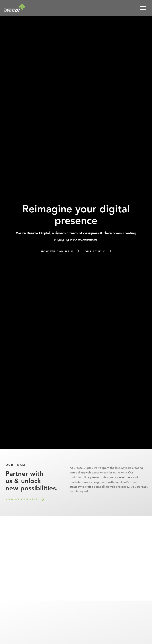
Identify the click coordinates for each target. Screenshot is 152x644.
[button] (143, 8)
